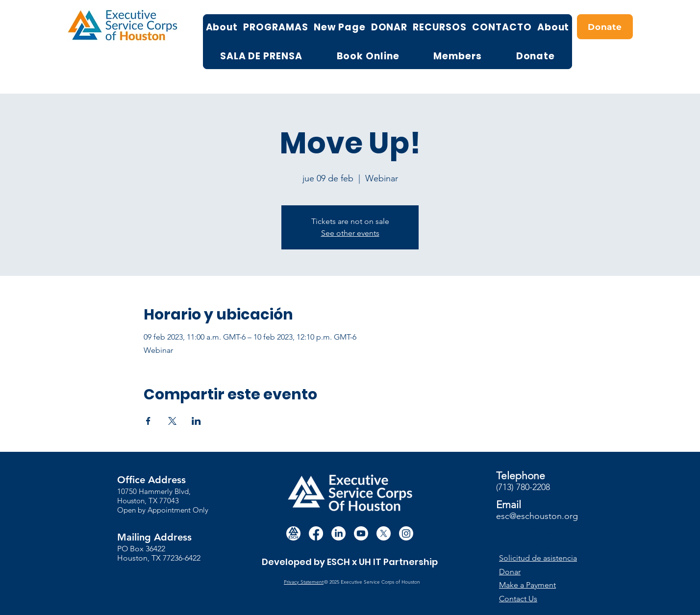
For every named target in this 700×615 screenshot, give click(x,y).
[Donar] (542, 572)
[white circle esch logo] (293, 533)
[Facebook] (316, 533)
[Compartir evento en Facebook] (148, 421)
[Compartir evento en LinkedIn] (196, 421)
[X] (384, 533)
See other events (350, 233)
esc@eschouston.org (537, 516)
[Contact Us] (535, 599)
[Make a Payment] (535, 585)
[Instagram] (406, 533)
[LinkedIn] (338, 533)
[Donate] (605, 27)
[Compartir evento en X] (172, 421)
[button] (543, 558)
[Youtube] (361, 533)
